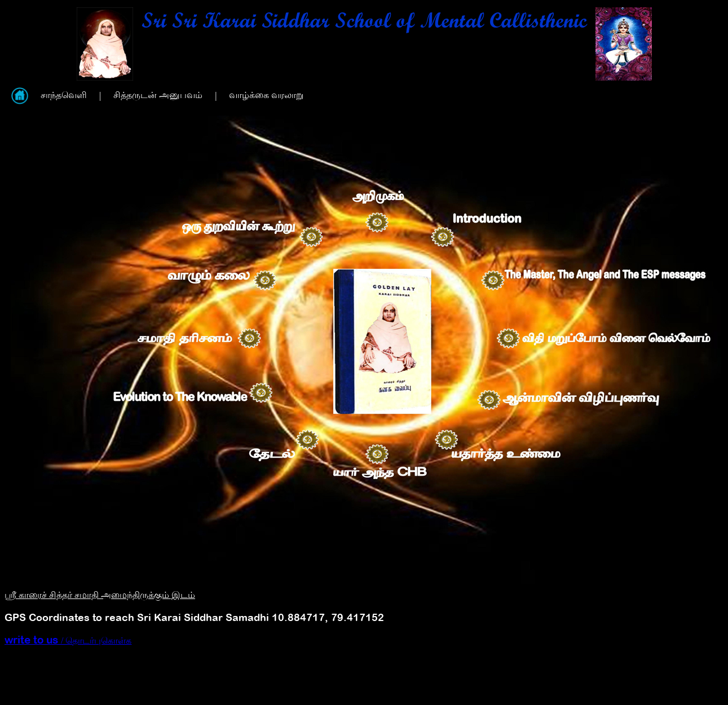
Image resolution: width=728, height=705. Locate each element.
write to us (33, 640)
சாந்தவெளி (64, 95)
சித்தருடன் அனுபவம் (158, 95)
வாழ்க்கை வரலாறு (266, 95)
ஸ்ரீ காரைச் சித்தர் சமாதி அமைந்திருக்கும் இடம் (100, 595)
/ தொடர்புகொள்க (96, 640)
